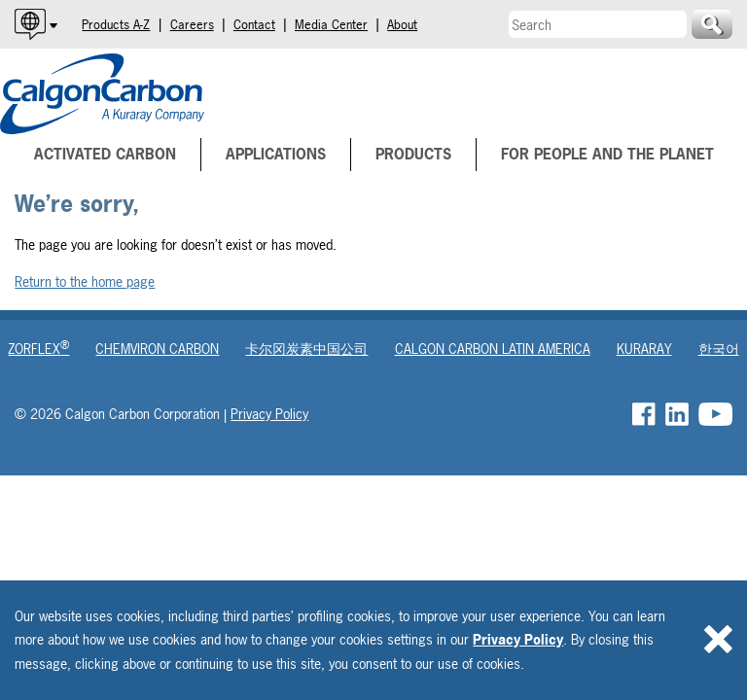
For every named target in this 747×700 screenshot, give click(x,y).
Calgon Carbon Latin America (493, 349)
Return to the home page (85, 281)
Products (413, 154)
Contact (254, 25)
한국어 (719, 349)
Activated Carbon (105, 154)
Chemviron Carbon (157, 349)
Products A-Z (116, 25)
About (402, 25)
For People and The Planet (607, 154)
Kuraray (644, 349)
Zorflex (38, 349)
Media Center (331, 25)
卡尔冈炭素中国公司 (306, 349)
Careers (192, 25)
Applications (276, 154)
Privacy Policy (518, 639)
